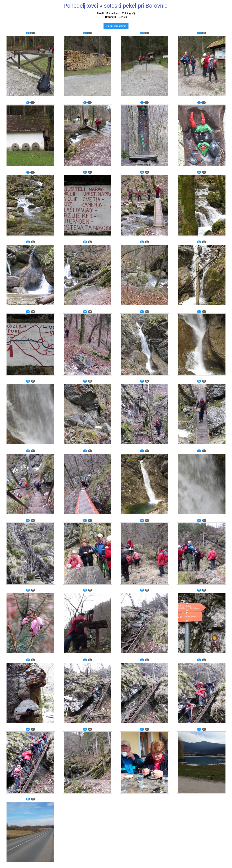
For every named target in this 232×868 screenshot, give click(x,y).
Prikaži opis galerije (116, 26)
